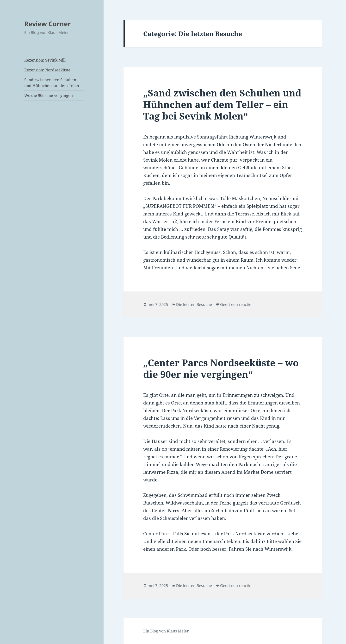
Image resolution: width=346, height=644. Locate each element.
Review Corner (47, 24)
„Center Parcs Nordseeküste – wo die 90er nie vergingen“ (221, 368)
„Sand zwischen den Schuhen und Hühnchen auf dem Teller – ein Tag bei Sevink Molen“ (222, 104)
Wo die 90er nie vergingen (49, 95)
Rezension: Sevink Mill (45, 60)
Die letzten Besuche (194, 304)
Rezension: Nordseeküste (47, 70)
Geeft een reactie (236, 304)
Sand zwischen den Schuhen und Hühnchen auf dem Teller (52, 83)
